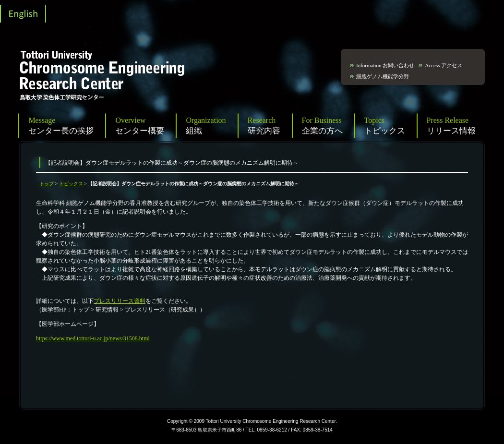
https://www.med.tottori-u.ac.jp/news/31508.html (93, 338)
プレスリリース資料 (120, 301)
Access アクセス (444, 65)
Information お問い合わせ (385, 65)
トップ (47, 184)
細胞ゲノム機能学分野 (383, 76)
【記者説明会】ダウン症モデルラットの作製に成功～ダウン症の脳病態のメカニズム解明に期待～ (172, 163)
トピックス (71, 184)
